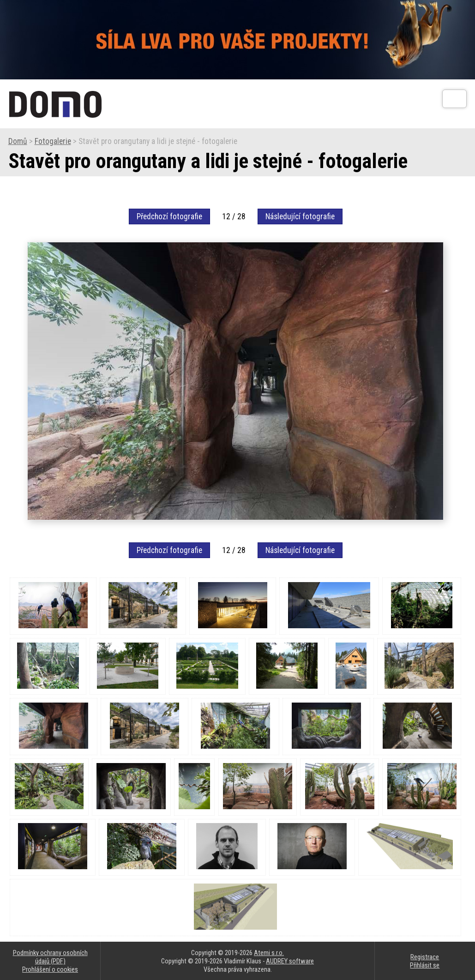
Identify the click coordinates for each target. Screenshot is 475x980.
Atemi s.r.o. (269, 953)
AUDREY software (290, 961)
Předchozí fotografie (169, 216)
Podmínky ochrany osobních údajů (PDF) (50, 957)
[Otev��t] (454, 99)
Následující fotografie (300, 216)
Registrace (425, 957)
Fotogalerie (53, 141)
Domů (18, 141)
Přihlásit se (425, 965)
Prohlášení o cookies (50, 969)
